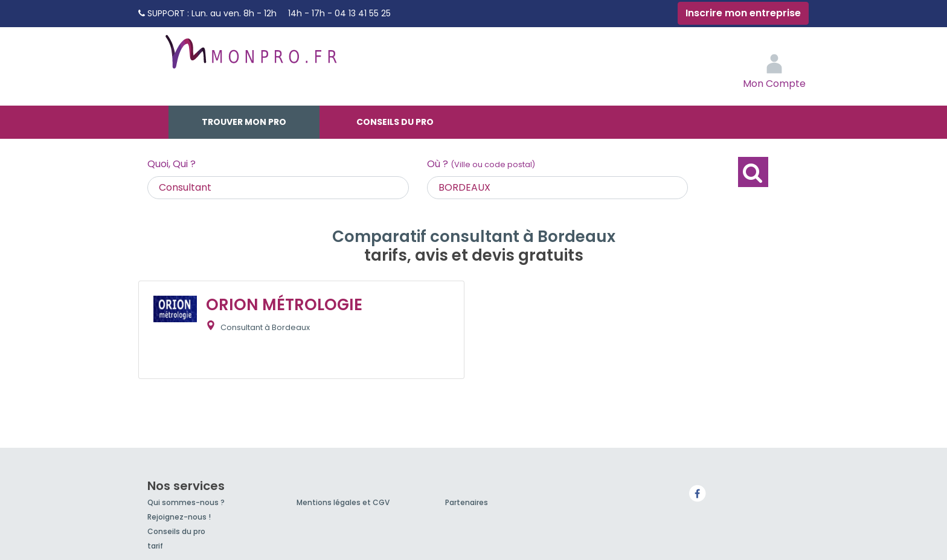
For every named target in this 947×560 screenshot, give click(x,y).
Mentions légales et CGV (343, 502)
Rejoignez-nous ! (179, 517)
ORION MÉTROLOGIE (284, 305)
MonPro (250, 57)
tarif (155, 546)
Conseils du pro (395, 122)
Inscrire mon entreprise (743, 13)
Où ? (481, 164)
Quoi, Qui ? (172, 164)
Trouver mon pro (244, 122)
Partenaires (467, 502)
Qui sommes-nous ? (186, 502)
